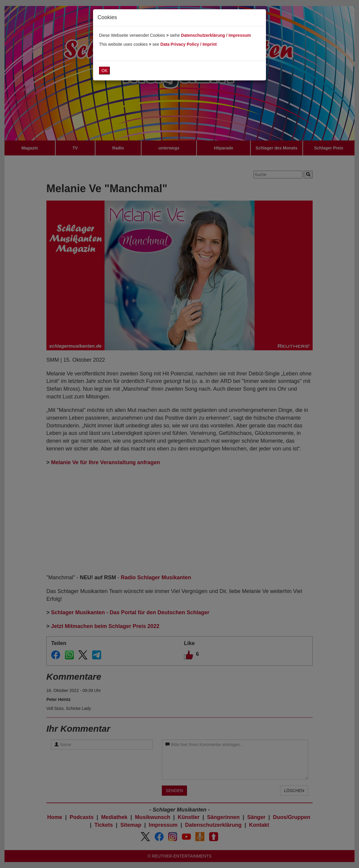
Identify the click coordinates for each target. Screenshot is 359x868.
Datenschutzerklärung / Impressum (216, 35)
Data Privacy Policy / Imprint (188, 44)
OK (104, 71)
